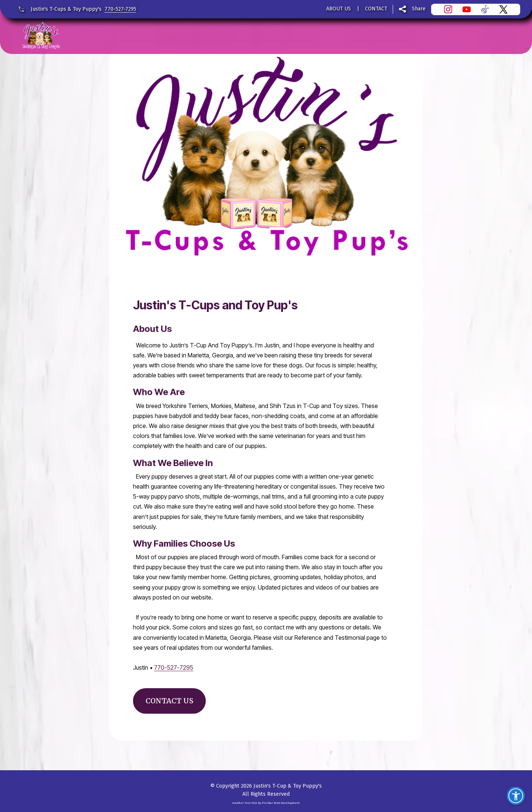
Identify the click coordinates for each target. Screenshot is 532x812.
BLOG (425, 36)
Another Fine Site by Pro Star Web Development (266, 803)
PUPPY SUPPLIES (192, 36)
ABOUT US (339, 9)
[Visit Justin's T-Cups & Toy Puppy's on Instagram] (451, 9)
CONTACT (376, 9)
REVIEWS (130, 36)
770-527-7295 (120, 9)
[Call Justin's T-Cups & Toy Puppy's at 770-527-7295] (24, 9)
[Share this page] (412, 9)
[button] (516, 796)
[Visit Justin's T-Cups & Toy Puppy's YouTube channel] (470, 9)
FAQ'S (333, 36)
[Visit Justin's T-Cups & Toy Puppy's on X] (507, 9)
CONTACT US (169, 701)
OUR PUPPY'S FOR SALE (271, 36)
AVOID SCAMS (379, 36)
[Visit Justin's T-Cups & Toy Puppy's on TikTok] (488, 9)
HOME (90, 36)
